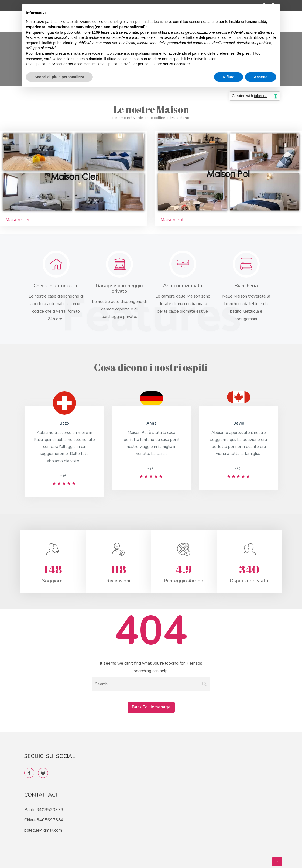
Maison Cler (18, 220)
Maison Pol (172, 220)
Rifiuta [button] (229, 77)
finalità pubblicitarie (57, 43)
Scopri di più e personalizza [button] (59, 77)
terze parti (109, 32)
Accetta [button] (261, 77)
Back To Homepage (151, 707)
